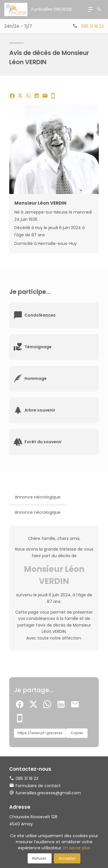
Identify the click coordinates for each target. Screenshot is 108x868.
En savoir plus (77, 848)
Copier (77, 733)
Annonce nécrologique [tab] (38, 497)
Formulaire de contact (35, 786)
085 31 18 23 (92, 26)
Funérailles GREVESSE (52, 9)
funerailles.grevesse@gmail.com (48, 793)
